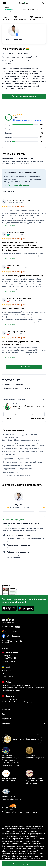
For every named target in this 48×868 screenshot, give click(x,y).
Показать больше (9, 225)
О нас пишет (11, 627)
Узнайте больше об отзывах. (17, 185)
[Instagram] (8, 642)
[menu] (4, 3)
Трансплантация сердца (15, 384)
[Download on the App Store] (9, 608)
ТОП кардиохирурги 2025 (20, 18)
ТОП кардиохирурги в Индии (37, 18)
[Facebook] (4, 642)
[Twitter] (16, 642)
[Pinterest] (21, 642)
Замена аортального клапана (17, 388)
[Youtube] (12, 642)
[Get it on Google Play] (26, 608)
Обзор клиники (6, 18)
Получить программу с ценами (24, 96)
